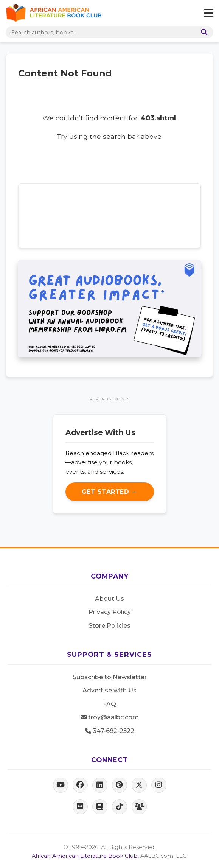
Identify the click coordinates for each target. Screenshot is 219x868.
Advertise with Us (109, 690)
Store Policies (109, 626)
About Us (109, 599)
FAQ (109, 704)
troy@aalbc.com (110, 717)
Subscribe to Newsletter (110, 677)
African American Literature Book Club (85, 856)
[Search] (203, 32)
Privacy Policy (110, 612)
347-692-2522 (110, 731)
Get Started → (110, 492)
